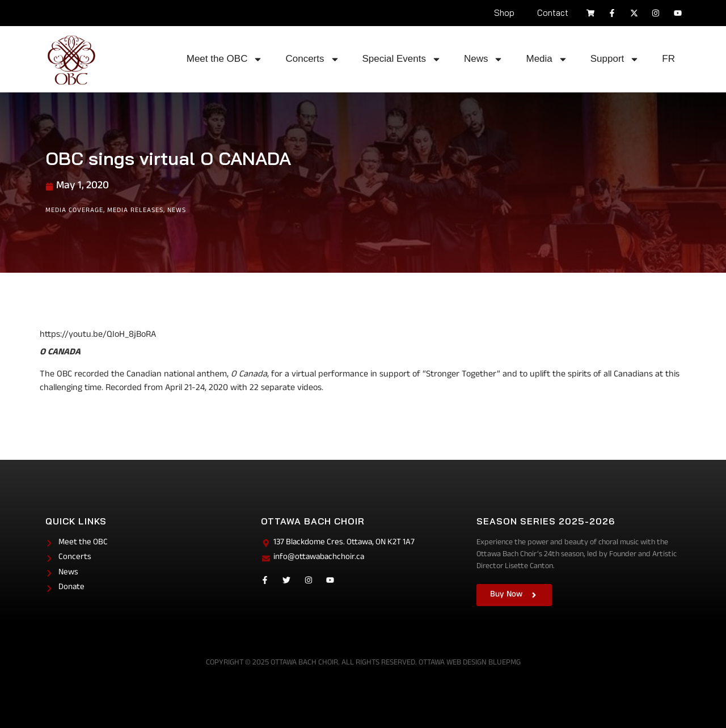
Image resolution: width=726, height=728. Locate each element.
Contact (553, 13)
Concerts (312, 59)
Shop (504, 13)
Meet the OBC (225, 59)
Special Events (402, 59)
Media (546, 59)
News (484, 59)
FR (668, 59)
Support (615, 59)
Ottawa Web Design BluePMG (470, 663)
